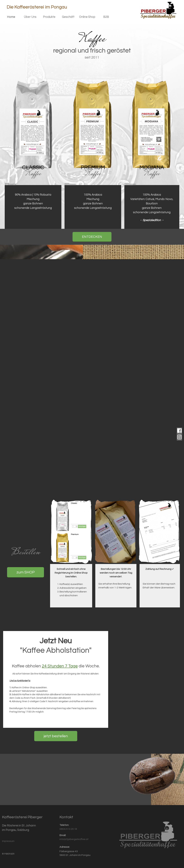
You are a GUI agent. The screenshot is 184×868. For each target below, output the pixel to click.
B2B (106, 17)
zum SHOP (26, 572)
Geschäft (68, 17)
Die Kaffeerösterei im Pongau (37, 7)
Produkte (49, 17)
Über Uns (30, 17)
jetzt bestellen (56, 736)
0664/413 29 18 (68, 829)
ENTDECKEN (92, 237)
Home (11, 17)
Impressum (8, 841)
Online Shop (87, 17)
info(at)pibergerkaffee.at (74, 839)
